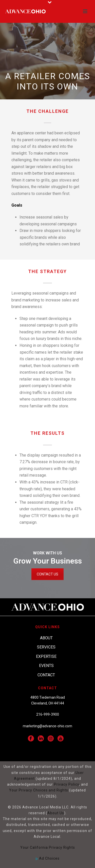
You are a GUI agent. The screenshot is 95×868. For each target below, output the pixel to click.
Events (46, 666)
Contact (46, 675)
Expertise (46, 656)
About (46, 638)
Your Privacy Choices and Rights (39, 790)
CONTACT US (48, 574)
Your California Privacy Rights (48, 847)
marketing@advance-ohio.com (48, 726)
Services (46, 647)
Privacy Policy (66, 784)
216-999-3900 (48, 714)
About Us (56, 813)
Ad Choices (48, 858)
